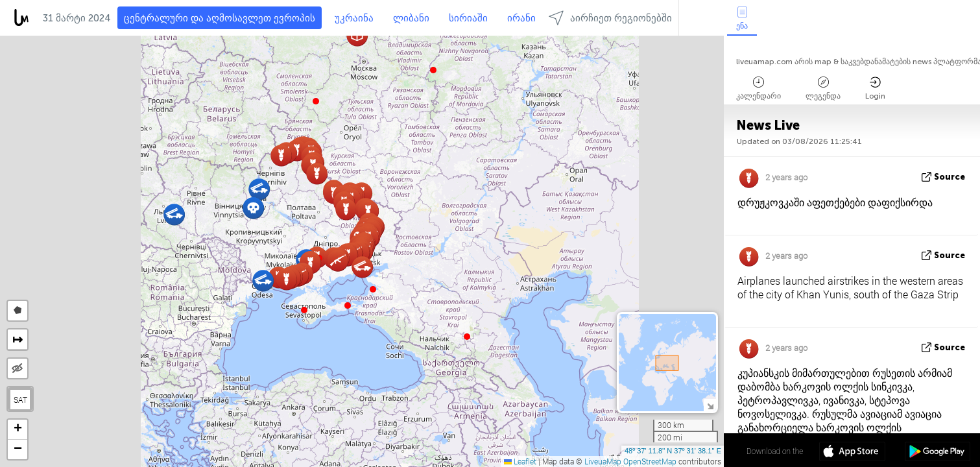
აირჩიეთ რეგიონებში (610, 18)
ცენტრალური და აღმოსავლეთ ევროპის (220, 18)
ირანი (521, 18)
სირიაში (468, 18)
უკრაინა (354, 18)
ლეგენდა (823, 89)
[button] (348, 305)
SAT (20, 400)
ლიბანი (411, 18)
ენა (742, 18)
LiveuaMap (603, 461)
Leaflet (520, 461)
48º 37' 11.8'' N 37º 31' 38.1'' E (673, 451)
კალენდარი (759, 89)
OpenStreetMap (650, 461)
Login (875, 89)
